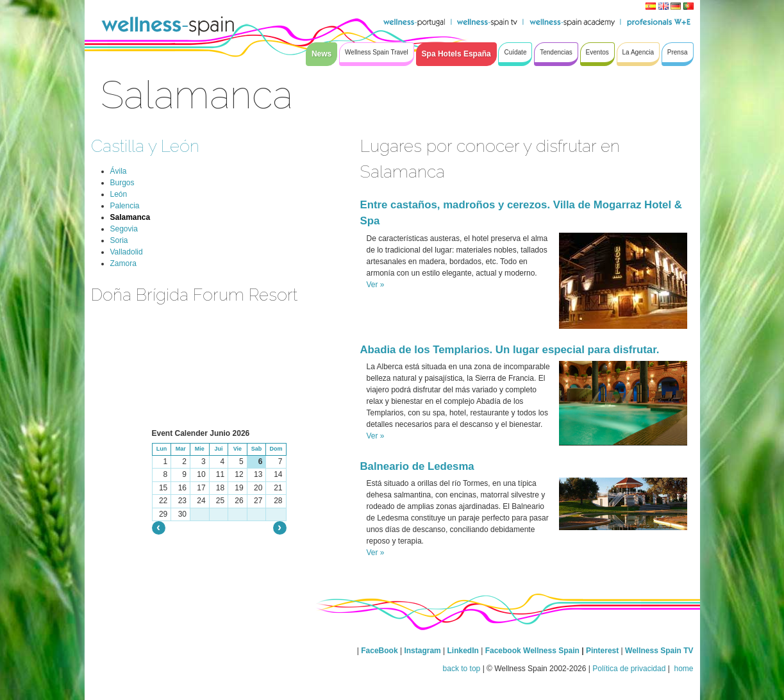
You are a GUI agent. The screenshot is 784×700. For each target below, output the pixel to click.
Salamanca (130, 217)
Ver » (376, 285)
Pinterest (604, 651)
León (119, 194)
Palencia (125, 206)
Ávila (119, 171)
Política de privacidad (629, 669)
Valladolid (127, 252)
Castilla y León (145, 146)
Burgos (122, 183)
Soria (119, 240)
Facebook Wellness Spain (532, 651)
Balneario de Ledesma (417, 466)
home (682, 669)
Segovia (124, 229)
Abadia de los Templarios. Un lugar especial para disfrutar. (510, 350)
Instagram (422, 651)
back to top (462, 669)
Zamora (123, 263)
